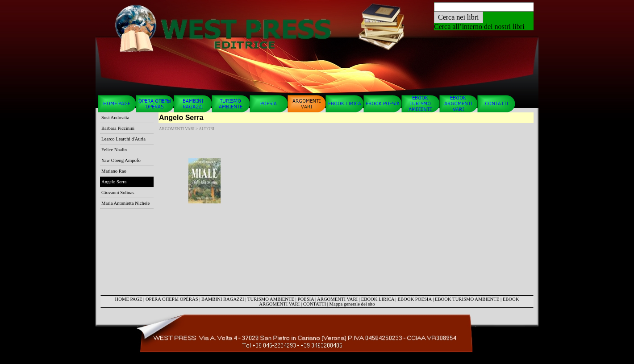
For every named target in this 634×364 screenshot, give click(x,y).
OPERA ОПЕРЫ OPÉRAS (172, 299)
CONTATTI (315, 304)
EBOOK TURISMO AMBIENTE (467, 299)
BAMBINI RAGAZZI (223, 299)
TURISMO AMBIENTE (271, 299)
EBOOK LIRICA (378, 299)
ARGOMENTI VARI (337, 299)
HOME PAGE (129, 299)
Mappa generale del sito (352, 304)
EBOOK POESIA (414, 299)
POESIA (306, 299)
